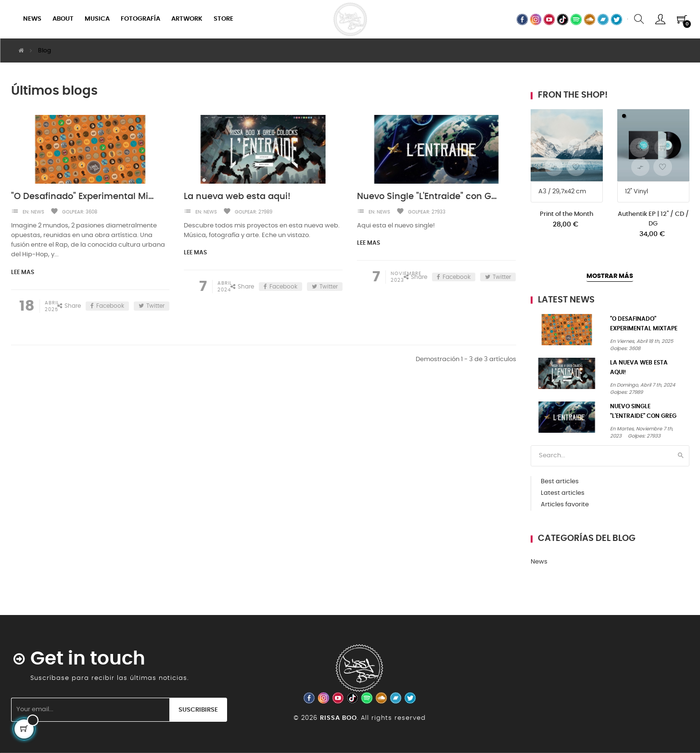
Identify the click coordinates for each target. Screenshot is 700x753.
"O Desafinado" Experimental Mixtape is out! (83, 197)
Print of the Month (566, 214)
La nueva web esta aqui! (237, 197)
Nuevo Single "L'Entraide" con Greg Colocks (428, 197)
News (38, 212)
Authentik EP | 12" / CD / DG (653, 219)
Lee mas (23, 272)
